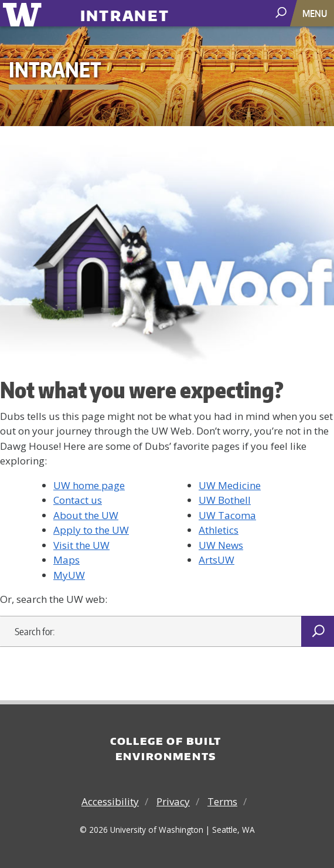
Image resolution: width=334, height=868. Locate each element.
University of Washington (24, 13)
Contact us (78, 500)
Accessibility (110, 801)
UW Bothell (225, 500)
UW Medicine (230, 485)
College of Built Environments (166, 748)
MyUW (69, 575)
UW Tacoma (227, 515)
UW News (221, 545)
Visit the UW (81, 545)
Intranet (125, 11)
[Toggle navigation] (316, 13)
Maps (67, 560)
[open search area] (282, 13)
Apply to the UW (91, 530)
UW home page (89, 485)
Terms (222, 801)
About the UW (86, 515)
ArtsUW (217, 560)
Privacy (173, 801)
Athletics (219, 530)
